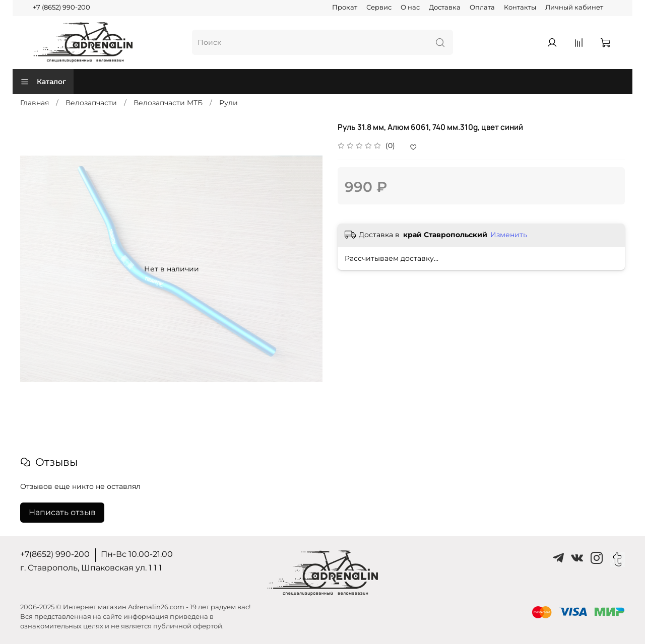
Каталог (43, 82)
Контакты (520, 7)
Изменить (509, 235)
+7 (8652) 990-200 (61, 7)
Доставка (445, 7)
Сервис (379, 7)
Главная (35, 103)
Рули (229, 103)
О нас (410, 7)
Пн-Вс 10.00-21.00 (137, 554)
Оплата (482, 7)
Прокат (345, 7)
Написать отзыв (62, 512)
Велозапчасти (91, 103)
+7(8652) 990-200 (55, 554)
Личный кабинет (574, 7)
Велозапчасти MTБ (168, 103)
